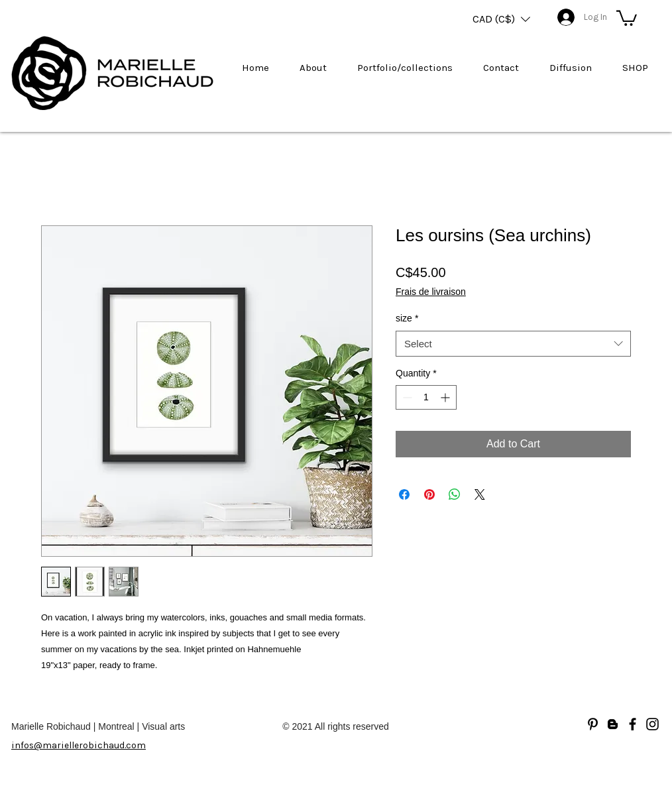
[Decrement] (406, 397)
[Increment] (446, 397)
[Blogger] (613, 724)
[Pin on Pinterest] (429, 494)
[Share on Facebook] (404, 494)
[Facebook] (633, 724)
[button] (501, 19)
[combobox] (513, 344)
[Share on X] (480, 494)
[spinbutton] (426, 397)
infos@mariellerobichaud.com (79, 745)
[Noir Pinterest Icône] (593, 724)
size (407, 318)
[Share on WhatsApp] (455, 494)
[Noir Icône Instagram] (652, 724)
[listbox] (501, 19)
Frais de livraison (431, 292)
